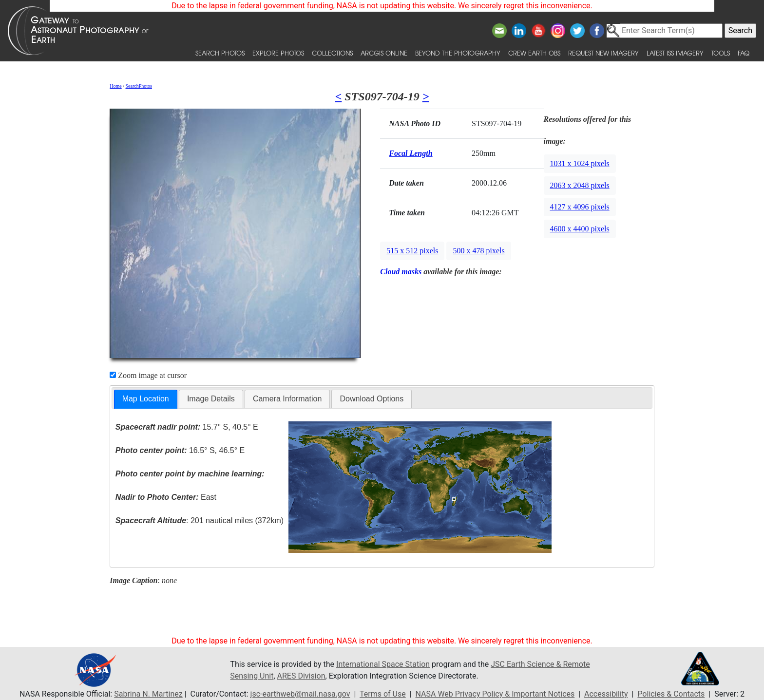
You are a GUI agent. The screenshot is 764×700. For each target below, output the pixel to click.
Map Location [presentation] (146, 399)
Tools (721, 53)
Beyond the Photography (458, 53)
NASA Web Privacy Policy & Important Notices (495, 694)
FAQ (744, 53)
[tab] (146, 399)
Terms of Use (383, 694)
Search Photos (220, 53)
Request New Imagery (603, 53)
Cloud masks (401, 272)
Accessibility (606, 694)
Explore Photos (278, 53)
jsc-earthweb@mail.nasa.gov (300, 694)
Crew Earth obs (534, 53)
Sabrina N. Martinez (148, 694)
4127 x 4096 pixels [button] (580, 207)
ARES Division (301, 676)
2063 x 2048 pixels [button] (580, 185)
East (166, 497)
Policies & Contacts (671, 694)
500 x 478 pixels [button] (478, 251)
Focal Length (411, 153)
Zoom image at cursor (148, 375)
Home (115, 86)
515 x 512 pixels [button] (412, 251)
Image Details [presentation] (211, 399)
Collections (332, 53)
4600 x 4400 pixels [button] (580, 229)
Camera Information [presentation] (287, 399)
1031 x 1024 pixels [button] (580, 163)
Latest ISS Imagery (675, 53)
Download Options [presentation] (372, 399)
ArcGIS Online (384, 53)
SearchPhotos (139, 86)
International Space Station (383, 664)
